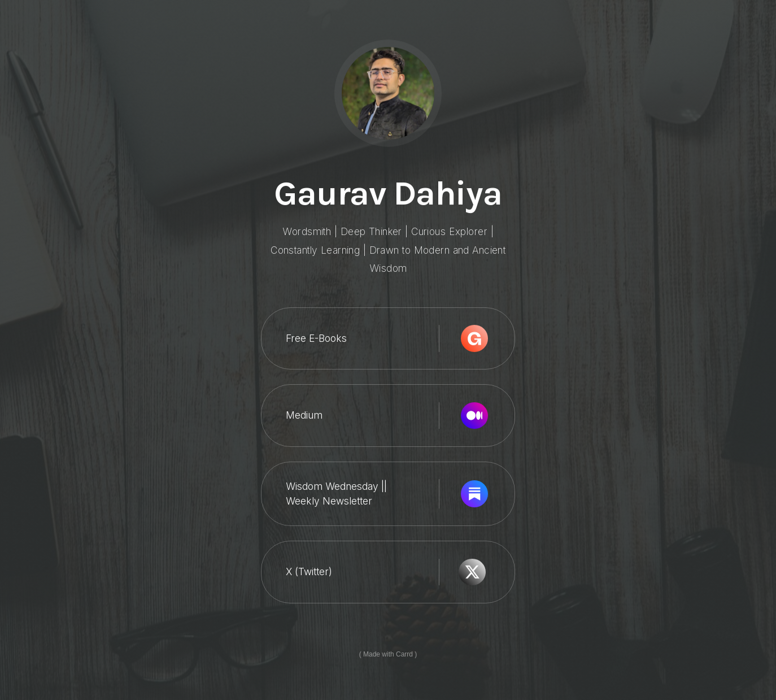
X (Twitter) (309, 572)
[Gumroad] (474, 339)
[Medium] (474, 416)
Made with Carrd (388, 654)
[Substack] (474, 494)
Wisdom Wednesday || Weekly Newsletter (336, 494)
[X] (472, 572)
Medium (304, 416)
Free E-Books (316, 339)
